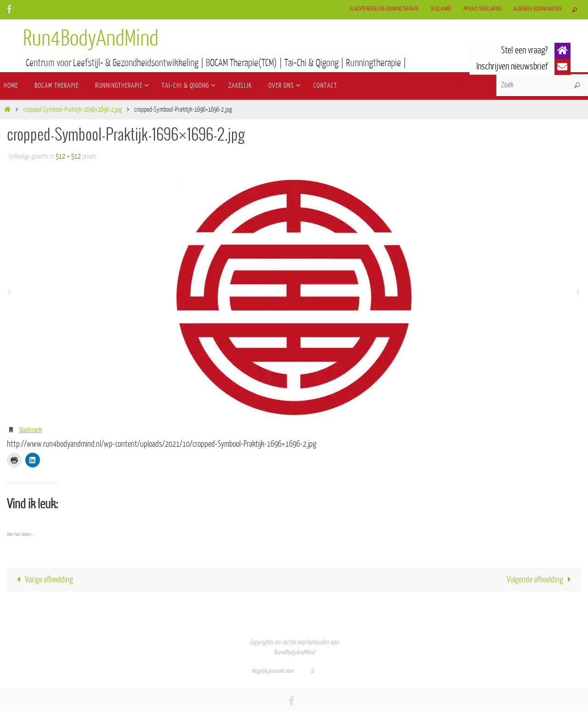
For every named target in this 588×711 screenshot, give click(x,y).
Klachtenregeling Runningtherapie (384, 9)
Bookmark (31, 430)
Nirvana (302, 671)
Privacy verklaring (483, 9)
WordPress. (326, 671)
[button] (563, 51)
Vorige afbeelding (43, 580)
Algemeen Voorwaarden (537, 9)
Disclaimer (441, 9)
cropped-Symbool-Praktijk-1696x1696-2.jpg (73, 110)
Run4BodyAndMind (91, 39)
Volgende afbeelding (541, 580)
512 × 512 (68, 156)
